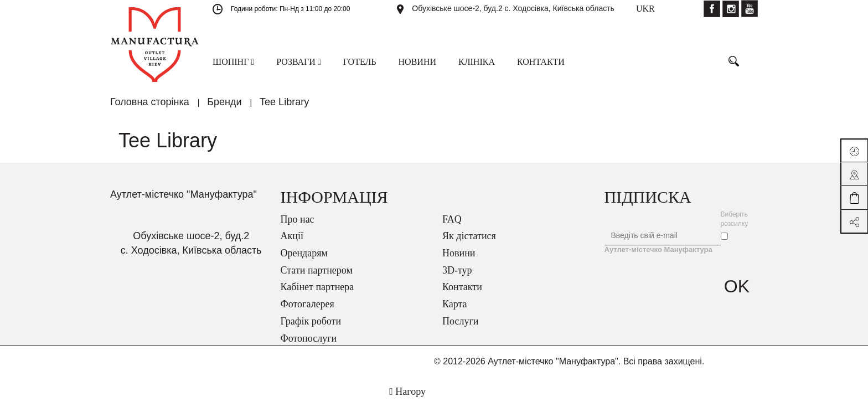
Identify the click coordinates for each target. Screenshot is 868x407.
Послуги (460, 321)
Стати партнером (317, 270)
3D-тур (457, 270)
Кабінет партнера (317, 287)
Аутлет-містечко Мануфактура (658, 249)
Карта (455, 304)
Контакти (462, 287)
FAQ (452, 219)
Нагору (407, 391)
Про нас (298, 219)
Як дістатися (469, 236)
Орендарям (304, 253)
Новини (459, 253)
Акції (292, 236)
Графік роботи (311, 321)
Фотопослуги (309, 338)
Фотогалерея (308, 304)
